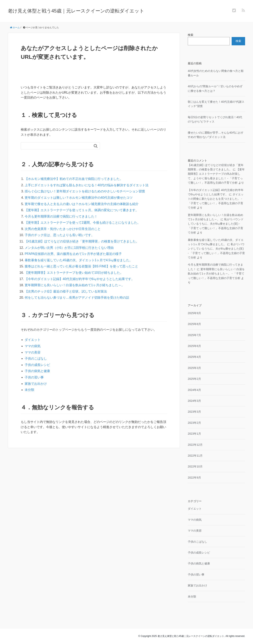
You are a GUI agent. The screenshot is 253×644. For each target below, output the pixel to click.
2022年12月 (195, 445)
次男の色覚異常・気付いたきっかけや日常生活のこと (63, 229)
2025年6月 (194, 346)
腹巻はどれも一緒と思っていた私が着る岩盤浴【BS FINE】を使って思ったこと (81, 266)
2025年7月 (194, 335)
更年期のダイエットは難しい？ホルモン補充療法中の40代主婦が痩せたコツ (79, 198)
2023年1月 (194, 434)
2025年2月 (194, 379)
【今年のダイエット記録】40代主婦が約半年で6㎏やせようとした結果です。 (80, 279)
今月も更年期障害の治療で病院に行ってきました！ (61, 216)
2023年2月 (194, 423)
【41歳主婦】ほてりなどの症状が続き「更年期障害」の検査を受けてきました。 (82, 241)
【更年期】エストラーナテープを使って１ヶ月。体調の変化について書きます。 (82, 210)
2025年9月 (194, 313)
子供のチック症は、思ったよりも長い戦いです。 (59, 235)
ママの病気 (33, 346)
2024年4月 (194, 390)
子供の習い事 (34, 377)
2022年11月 (195, 456)
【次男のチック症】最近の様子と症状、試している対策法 (66, 291)
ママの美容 (33, 352)
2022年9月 (194, 478)
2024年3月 (194, 401)
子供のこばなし (36, 359)
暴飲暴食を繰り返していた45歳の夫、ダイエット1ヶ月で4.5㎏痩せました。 (79, 260)
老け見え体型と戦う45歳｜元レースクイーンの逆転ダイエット (76, 11)
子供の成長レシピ (37, 365)
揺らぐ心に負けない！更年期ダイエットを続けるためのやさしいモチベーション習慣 (85, 191)
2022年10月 (195, 466)
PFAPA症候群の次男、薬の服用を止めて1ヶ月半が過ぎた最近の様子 (73, 254)
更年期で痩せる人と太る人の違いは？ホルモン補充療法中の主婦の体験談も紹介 (82, 204)
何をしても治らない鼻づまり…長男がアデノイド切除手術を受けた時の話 (77, 298)
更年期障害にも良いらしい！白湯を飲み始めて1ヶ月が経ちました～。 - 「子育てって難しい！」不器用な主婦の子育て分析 (216, 274)
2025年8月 (194, 324)
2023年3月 (194, 412)
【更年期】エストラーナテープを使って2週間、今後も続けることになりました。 (83, 223)
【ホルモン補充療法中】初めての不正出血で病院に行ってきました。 (74, 179)
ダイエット (33, 340)
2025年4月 (194, 357)
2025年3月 (194, 368)
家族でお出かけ (36, 384)
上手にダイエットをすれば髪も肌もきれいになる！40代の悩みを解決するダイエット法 (87, 185)
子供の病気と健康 (37, 371)
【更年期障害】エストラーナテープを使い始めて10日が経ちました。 (74, 273)
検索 (191, 35)
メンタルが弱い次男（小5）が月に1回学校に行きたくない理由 (69, 248)
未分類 (29, 390)
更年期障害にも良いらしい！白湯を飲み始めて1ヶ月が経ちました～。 (75, 285)
